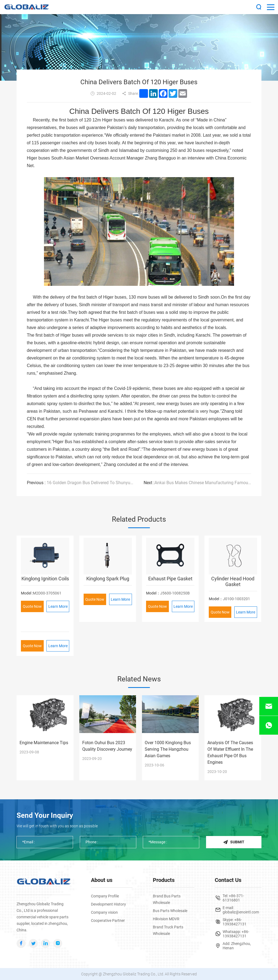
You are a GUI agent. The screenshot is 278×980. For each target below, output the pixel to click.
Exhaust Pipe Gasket (170, 578)
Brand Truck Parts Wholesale (168, 930)
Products (164, 880)
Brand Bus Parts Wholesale (167, 899)
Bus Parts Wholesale (170, 911)
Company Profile (105, 896)
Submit (234, 842)
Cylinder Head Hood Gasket (233, 581)
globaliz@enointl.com (241, 912)
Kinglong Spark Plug (108, 578)
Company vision (104, 912)
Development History (108, 904)
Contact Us (228, 880)
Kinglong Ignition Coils (45, 578)
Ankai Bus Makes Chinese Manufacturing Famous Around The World (198, 483)
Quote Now (32, 606)
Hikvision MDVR (166, 919)
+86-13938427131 (235, 922)
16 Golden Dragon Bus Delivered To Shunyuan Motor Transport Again (81, 483)
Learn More (58, 606)
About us (102, 880)
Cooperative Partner (108, 920)
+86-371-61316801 (233, 898)
